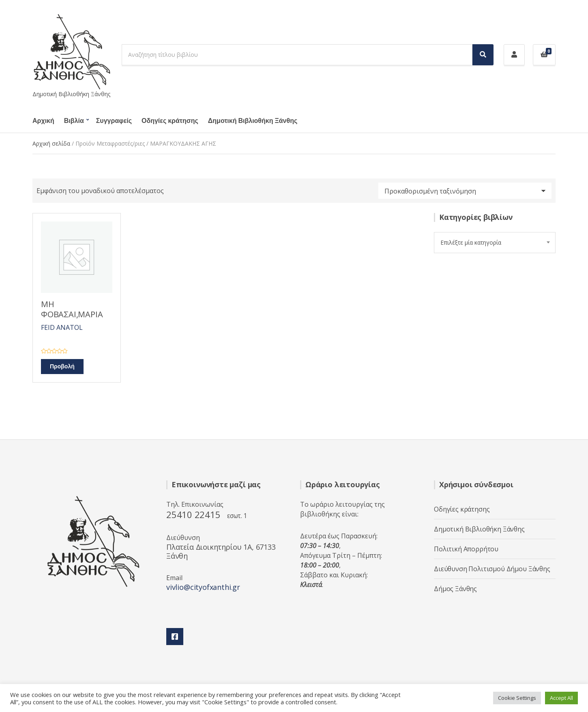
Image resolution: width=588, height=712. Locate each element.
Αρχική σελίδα (51, 143)
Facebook (175, 637)
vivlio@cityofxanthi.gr (203, 587)
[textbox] (495, 243)
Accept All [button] (561, 698)
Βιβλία (74, 121)
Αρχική (43, 121)
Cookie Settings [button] (517, 698)
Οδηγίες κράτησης (170, 121)
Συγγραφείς (114, 121)
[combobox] (495, 243)
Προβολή (62, 367)
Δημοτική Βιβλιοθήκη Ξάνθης (253, 121)
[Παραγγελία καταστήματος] (465, 191)
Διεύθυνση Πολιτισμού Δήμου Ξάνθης (492, 569)
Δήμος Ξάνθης (455, 589)
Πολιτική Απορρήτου (466, 549)
